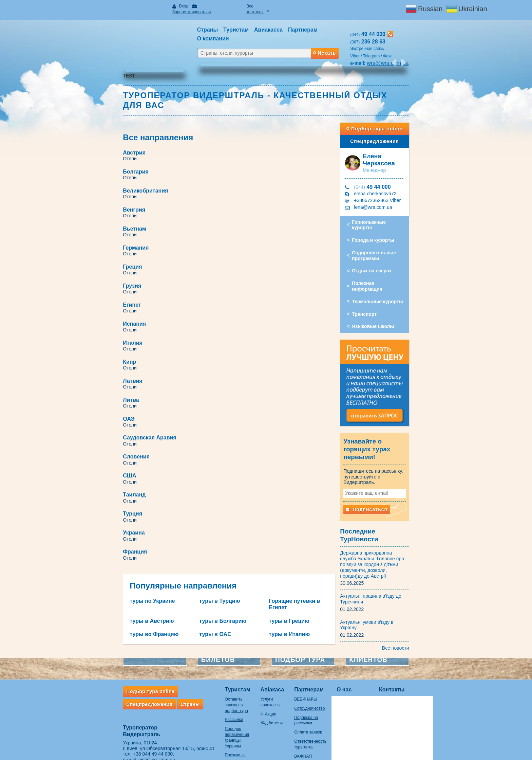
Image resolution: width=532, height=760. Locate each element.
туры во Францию (128, 396)
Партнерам (303, 635)
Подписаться (380, 474)
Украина (107, 321)
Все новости (422, 594)
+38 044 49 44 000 (126, 700)
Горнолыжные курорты (393, 195)
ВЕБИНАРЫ (300, 645)
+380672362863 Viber (391, 173)
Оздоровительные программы (387, 223)
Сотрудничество (304, 654)
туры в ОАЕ (202, 396)
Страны (164, 650)
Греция (106, 188)
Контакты (394, 635)
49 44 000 (386, 160)
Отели (103, 137)
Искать (337, 38)
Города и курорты (387, 207)
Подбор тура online (394, 107)
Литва (235, 245)
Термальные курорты (391, 263)
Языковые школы (386, 288)
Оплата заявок (302, 678)
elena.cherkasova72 (389, 166)
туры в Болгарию (210, 383)
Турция (237, 302)
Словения (110, 283)
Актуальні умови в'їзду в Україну (389, 573)
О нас (346, 635)
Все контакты (254, 6)
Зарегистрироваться (201, 6)
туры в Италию (289, 396)
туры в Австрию (125, 383)
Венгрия (239, 150)
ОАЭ (102, 264)
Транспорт (378, 275)
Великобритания (119, 150)
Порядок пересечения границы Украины (215, 674)
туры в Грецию (289, 383)
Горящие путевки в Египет (304, 370)
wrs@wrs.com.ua (130, 705)
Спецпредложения (394, 119)
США (234, 283)
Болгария (240, 131)
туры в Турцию (206, 370)
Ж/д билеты (255, 663)
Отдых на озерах (385, 238)
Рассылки (207, 659)
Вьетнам (108, 169)
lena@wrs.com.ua (386, 180)
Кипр (234, 226)
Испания (239, 207)
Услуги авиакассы (261, 645)
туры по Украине (126, 370)
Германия (240, 169)
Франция (239, 321)
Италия (106, 226)
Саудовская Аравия (254, 264)
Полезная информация (392, 251)
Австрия (108, 131)
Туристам (211, 635)
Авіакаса (256, 635)
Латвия (106, 245)
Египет (105, 207)
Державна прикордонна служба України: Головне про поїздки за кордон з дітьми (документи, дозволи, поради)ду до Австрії (389, 519)
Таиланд (108, 302)
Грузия (236, 188)
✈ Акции (252, 654)
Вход (166, 6)
